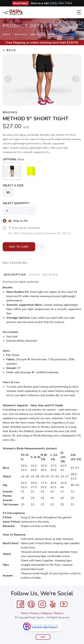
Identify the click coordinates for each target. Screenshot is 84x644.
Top (43, 637)
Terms (24, 613)
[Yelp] (53, 604)
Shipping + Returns (52, 613)
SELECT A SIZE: (13, 185)
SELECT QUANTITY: (16, 203)
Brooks (21, 34)
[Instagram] (42, 604)
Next (76, 79)
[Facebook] (20, 604)
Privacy (35, 613)
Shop (7, 34)
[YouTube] (64, 604)
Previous (8, 79)
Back (9, 50)
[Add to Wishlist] (41, 247)
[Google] (31, 604)
